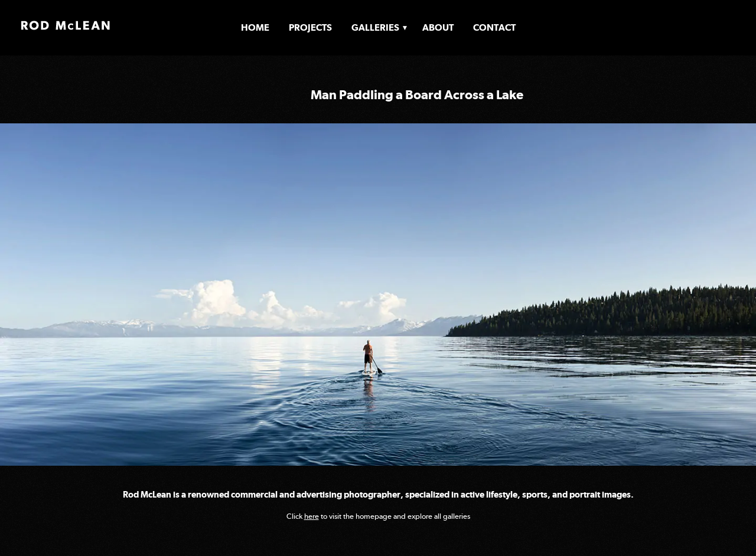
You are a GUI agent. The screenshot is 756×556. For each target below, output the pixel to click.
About (438, 27)
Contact (494, 27)
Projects (310, 27)
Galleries (375, 27)
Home (255, 27)
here (312, 516)
